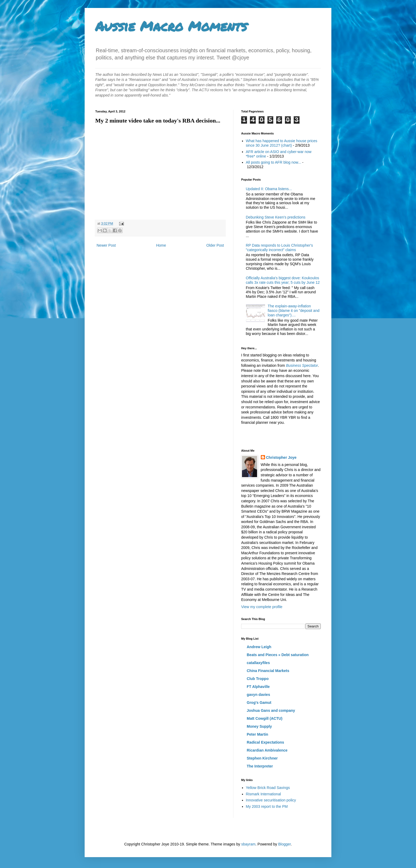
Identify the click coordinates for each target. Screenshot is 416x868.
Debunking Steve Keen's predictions (276, 217)
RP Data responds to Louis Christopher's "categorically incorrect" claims (279, 248)
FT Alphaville (258, 687)
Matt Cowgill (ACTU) (265, 718)
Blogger (284, 844)
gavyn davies (258, 695)
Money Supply (259, 726)
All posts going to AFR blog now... (274, 162)
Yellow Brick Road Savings (268, 788)
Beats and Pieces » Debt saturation (278, 655)
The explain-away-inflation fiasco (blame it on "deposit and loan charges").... (294, 311)
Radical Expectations (265, 742)
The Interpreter (260, 766)
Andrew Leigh (259, 647)
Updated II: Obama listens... (269, 189)
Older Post (215, 245)
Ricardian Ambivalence (267, 750)
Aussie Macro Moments (171, 26)
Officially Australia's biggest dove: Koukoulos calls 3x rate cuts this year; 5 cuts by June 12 (283, 280)
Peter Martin (257, 734)
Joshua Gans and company (271, 710)
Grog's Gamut (259, 703)
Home (161, 245)
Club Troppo (258, 679)
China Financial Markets (268, 671)
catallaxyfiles (258, 663)
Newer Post (106, 245)
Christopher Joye (281, 457)
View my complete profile (262, 607)
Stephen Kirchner (262, 758)
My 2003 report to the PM (267, 806)
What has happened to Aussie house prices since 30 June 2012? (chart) (282, 143)
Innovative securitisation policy (271, 800)
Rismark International (263, 794)
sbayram (248, 844)
